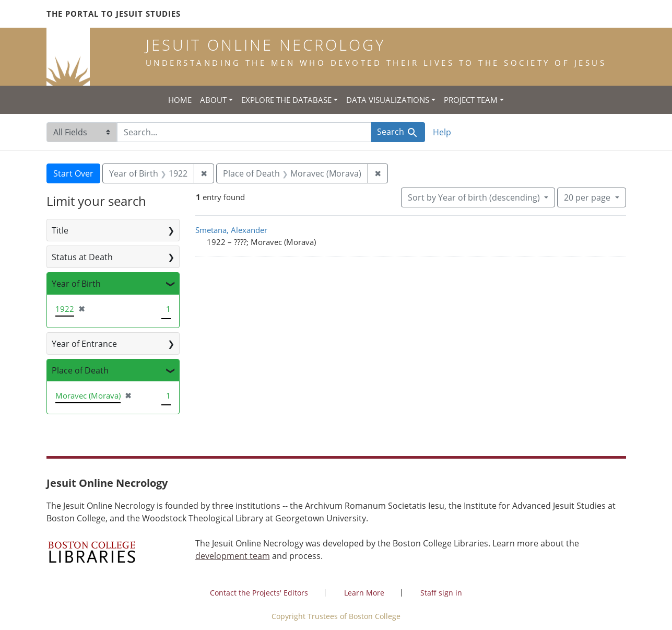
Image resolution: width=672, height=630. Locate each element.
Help (442, 132)
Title (60, 230)
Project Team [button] (471, 100)
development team (233, 556)
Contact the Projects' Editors (259, 593)
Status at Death (82, 257)
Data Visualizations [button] (388, 100)
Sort (475, 197)
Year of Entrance (84, 344)
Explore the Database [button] (286, 100)
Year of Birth (76, 284)
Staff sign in (441, 593)
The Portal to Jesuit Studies (114, 14)
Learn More (364, 593)
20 (588, 197)
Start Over (73, 173)
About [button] (213, 100)
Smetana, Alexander (231, 230)
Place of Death (80, 370)
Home (180, 100)
